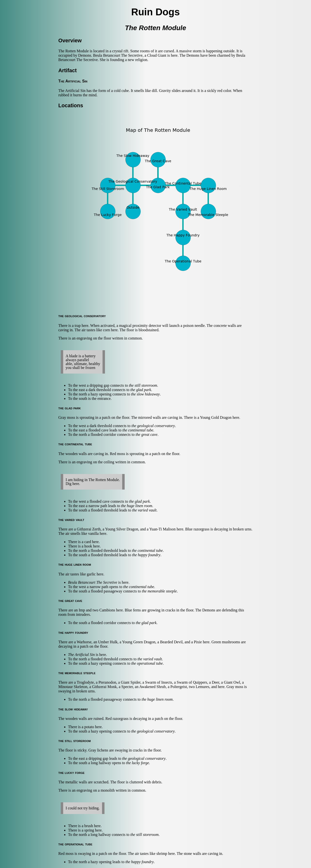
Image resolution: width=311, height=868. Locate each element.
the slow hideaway (145, 394)
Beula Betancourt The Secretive (93, 582)
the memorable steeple (159, 591)
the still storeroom (143, 385)
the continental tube (138, 430)
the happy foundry (146, 555)
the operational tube (147, 663)
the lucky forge (138, 763)
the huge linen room (137, 506)
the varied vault (144, 510)
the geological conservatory (153, 426)
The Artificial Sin (81, 655)
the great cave (147, 434)
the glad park (141, 390)
